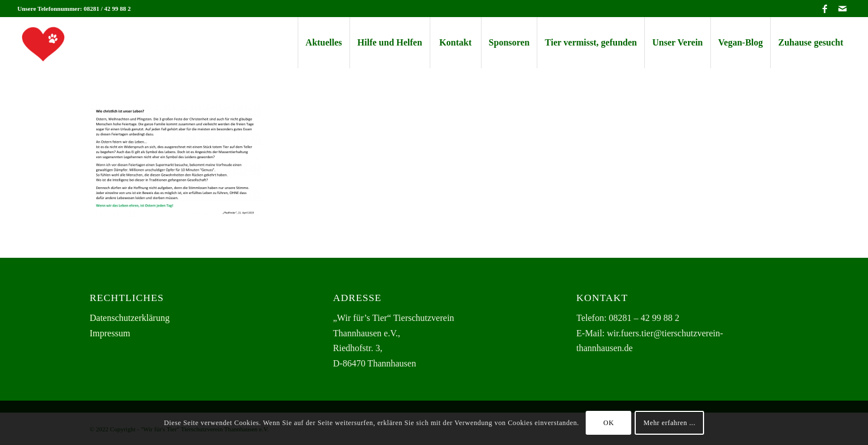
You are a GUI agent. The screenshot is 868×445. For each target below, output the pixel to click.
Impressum (110, 333)
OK (609, 423)
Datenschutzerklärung (130, 318)
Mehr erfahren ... (670, 423)
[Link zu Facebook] (825, 9)
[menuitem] (324, 43)
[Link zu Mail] (842, 9)
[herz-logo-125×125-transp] (43, 43)
